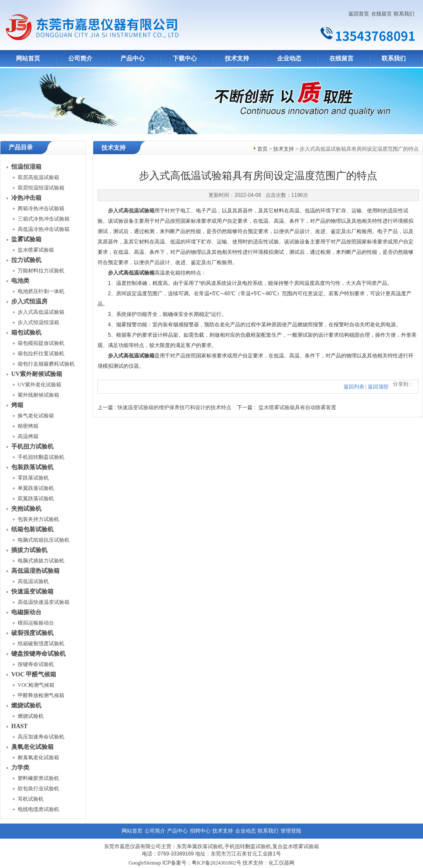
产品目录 (21, 147)
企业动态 (289, 58)
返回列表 (354, 387)
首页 (262, 149)
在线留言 (382, 14)
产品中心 (133, 58)
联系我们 (404, 14)
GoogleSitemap (145, 863)
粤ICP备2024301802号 (216, 863)
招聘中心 (200, 831)
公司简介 (80, 58)
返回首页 (359, 14)
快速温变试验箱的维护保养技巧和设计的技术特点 (174, 407)
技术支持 (237, 58)
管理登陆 (291, 831)
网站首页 (28, 58)
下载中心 (185, 58)
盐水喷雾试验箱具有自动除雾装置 (297, 407)
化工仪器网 (281, 863)
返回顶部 (378, 387)
